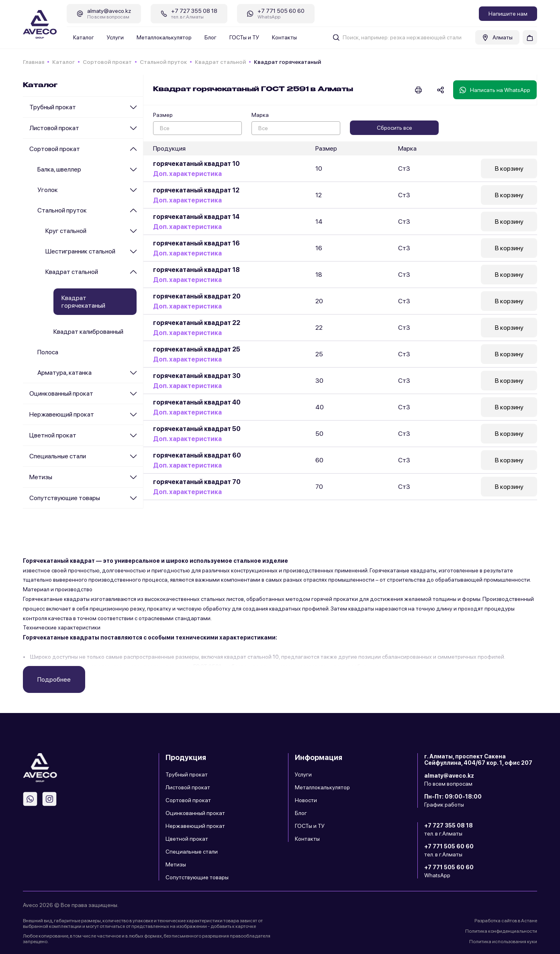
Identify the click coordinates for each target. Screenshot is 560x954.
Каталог (84, 37)
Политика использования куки (503, 942)
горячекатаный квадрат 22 (197, 323)
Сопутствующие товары (65, 498)
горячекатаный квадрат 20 (197, 296)
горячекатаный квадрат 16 (196, 243)
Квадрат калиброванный (88, 332)
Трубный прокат (53, 107)
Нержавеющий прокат (62, 414)
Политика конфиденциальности (501, 931)
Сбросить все (394, 128)
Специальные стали (58, 456)
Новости (306, 800)
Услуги (115, 37)
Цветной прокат (53, 435)
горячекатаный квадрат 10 (196, 164)
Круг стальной (66, 231)
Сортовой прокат (107, 62)
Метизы (41, 477)
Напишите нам (508, 14)
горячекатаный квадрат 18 (196, 270)
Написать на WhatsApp (495, 90)
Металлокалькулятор (164, 37)
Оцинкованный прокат (61, 393)
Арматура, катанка (64, 373)
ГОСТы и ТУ (244, 37)
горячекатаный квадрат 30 (197, 376)
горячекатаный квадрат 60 (197, 455)
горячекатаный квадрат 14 (196, 217)
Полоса (48, 352)
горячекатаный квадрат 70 (197, 482)
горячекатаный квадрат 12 (196, 190)
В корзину (509, 169)
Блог (211, 37)
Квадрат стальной (220, 62)
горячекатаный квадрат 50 (197, 429)
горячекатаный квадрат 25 (197, 349)
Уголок (48, 190)
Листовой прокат (54, 128)
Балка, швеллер (59, 169)
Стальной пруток (163, 62)
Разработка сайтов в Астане (506, 921)
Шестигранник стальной (80, 251)
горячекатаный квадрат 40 (197, 402)
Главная (34, 62)
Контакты (284, 37)
